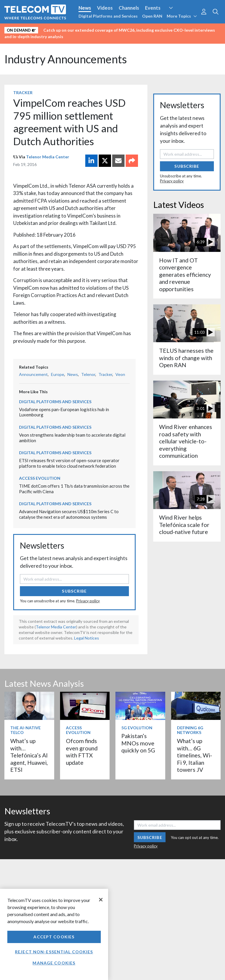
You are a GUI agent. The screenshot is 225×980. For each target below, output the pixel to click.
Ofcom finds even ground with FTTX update (82, 752)
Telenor (88, 374)
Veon (120, 374)
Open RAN (152, 16)
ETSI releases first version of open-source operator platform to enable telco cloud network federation (69, 463)
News (85, 8)
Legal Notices (87, 638)
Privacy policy (88, 601)
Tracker (23, 93)
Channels (129, 8)
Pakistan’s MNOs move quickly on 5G (138, 743)
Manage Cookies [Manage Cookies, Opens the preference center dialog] (54, 963)
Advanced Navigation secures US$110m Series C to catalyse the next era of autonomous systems (69, 514)
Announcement (33, 374)
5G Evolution (137, 728)
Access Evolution (40, 478)
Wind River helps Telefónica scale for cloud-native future (184, 525)
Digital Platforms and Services (108, 16)
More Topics (182, 16)
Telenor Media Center (48, 157)
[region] (54, 934)
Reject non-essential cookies (54, 952)
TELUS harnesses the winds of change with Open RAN (186, 358)
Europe (58, 374)
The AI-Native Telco (25, 730)
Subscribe (74, 591)
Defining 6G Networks (190, 730)
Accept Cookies (54, 937)
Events (153, 8)
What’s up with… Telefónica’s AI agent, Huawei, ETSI (29, 755)
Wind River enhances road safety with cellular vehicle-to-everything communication (186, 441)
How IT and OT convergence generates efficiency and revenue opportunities (185, 275)
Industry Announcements (66, 59)
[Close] (101, 900)
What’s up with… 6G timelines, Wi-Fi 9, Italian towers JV (195, 755)
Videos (105, 8)
